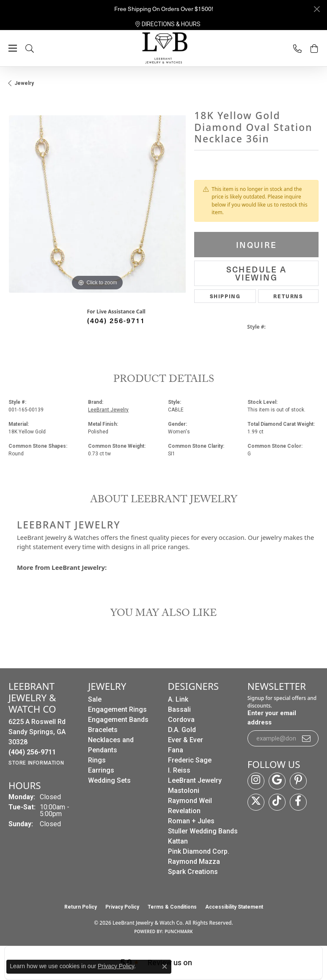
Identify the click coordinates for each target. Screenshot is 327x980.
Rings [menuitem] (97, 760)
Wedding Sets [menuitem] (109, 780)
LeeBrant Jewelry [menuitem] (195, 780)
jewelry (24, 83)
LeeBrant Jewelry (108, 410)
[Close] (317, 9)
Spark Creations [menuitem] (193, 872)
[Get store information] (36, 763)
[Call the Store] (32, 752)
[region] (97, 204)
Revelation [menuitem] (184, 811)
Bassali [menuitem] (179, 709)
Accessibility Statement (234, 907)
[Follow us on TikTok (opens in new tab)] (277, 802)
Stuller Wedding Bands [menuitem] (203, 831)
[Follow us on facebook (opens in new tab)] (298, 802)
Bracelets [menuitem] (103, 730)
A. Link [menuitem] (178, 699)
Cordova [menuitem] (181, 720)
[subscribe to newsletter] (307, 738)
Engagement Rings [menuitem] (117, 709)
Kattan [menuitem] (178, 841)
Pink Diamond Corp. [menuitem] (199, 851)
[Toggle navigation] (13, 48)
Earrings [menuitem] (101, 770)
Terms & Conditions (172, 907)
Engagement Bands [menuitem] (118, 720)
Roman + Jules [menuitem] (191, 821)
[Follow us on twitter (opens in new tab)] (256, 802)
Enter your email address (272, 718)
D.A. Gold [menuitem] (182, 730)
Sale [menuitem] (95, 699)
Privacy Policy (122, 907)
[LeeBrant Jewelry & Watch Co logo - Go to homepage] (164, 49)
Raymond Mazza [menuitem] (194, 862)
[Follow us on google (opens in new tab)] (277, 781)
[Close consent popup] (165, 966)
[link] (168, 24)
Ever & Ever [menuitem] (185, 740)
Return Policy (81, 907)
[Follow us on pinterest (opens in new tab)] (298, 781)
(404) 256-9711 (116, 320)
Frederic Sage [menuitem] (190, 760)
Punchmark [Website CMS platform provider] (179, 931)
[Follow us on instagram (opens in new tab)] (256, 781)
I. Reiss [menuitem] (179, 770)
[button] (38, 48)
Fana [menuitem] (176, 750)
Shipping (225, 296)
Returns (288, 296)
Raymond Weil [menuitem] (190, 801)
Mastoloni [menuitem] (184, 791)
